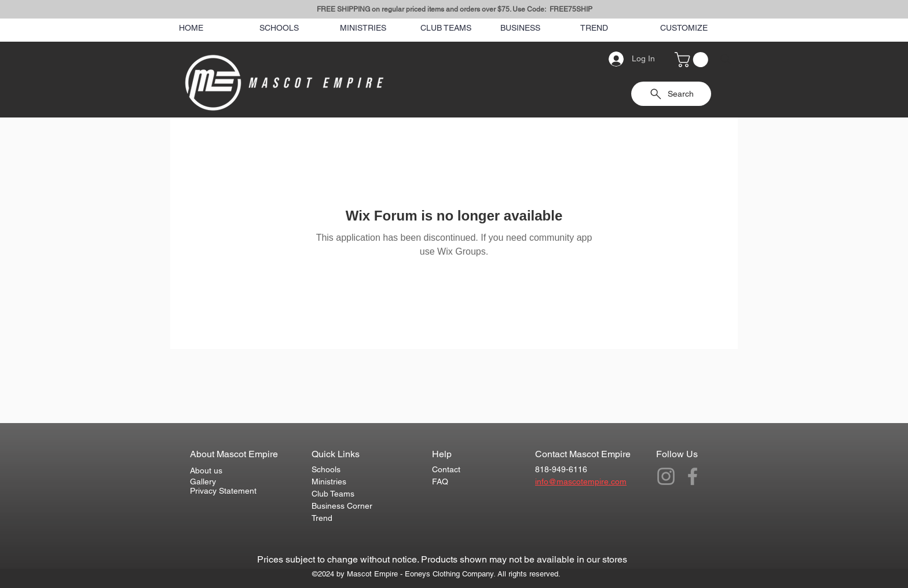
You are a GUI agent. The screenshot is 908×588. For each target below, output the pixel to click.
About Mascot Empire (234, 454)
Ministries (329, 482)
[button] (693, 60)
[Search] (726, 59)
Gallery (203, 482)
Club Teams (333, 494)
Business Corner (342, 506)
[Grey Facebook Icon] (693, 476)
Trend (322, 518)
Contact (446, 469)
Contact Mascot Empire (583, 454)
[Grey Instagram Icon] (666, 476)
